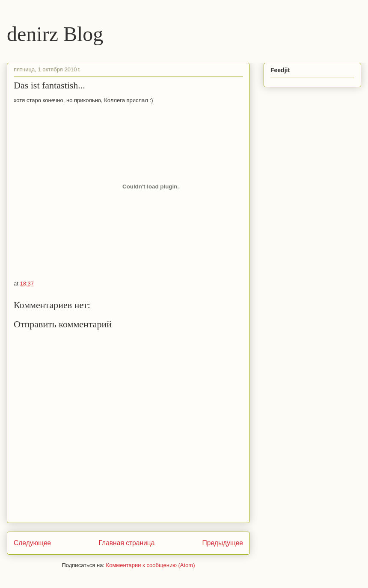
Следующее (32, 543)
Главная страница (126, 543)
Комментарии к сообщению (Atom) (151, 565)
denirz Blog (55, 34)
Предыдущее (223, 543)
